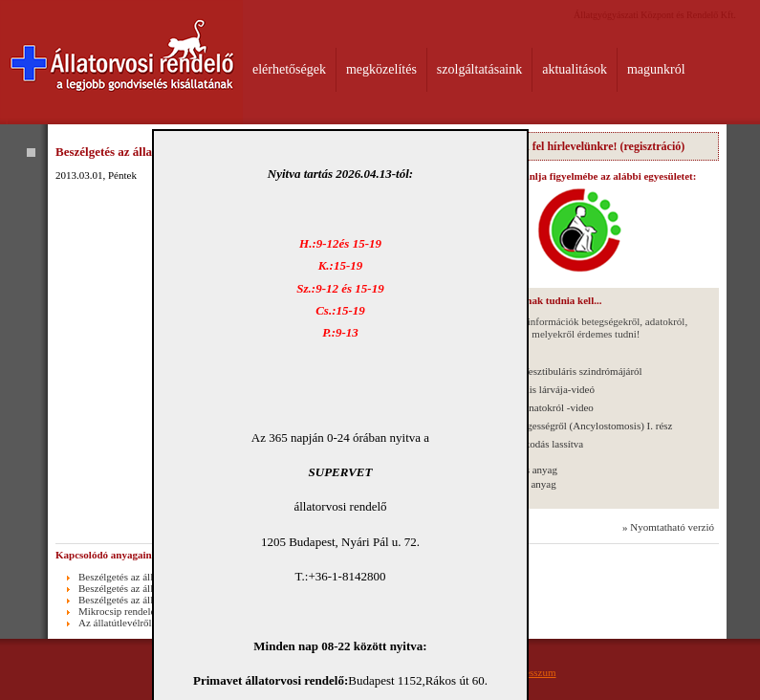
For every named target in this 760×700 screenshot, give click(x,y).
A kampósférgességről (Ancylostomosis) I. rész (573, 426)
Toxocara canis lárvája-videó (534, 389)
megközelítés (381, 69)
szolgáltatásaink (479, 69)
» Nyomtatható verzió (668, 527)
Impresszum (531, 672)
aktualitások (575, 69)
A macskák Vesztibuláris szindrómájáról (558, 371)
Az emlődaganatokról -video (533, 407)
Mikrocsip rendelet (118, 611)
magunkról (656, 69)
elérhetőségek (289, 69)
